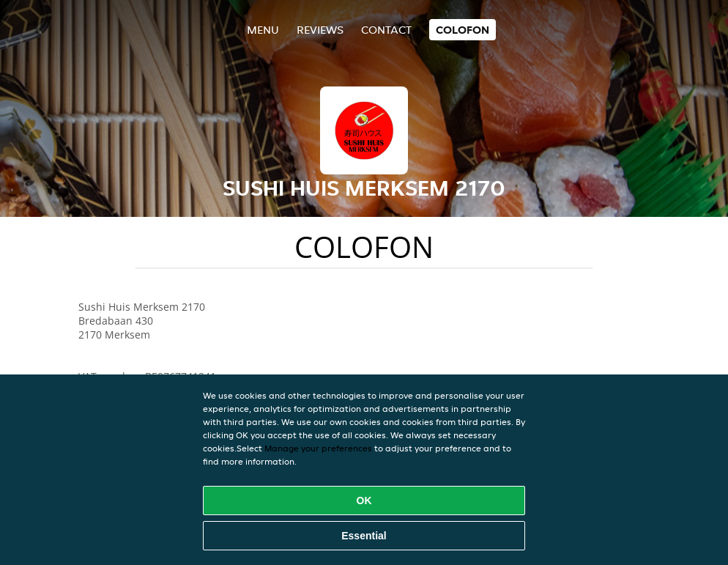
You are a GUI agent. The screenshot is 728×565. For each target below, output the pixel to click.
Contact (386, 30)
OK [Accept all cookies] (364, 501)
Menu (263, 30)
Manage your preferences (318, 448)
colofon (463, 30)
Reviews (320, 30)
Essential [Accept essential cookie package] (364, 536)
